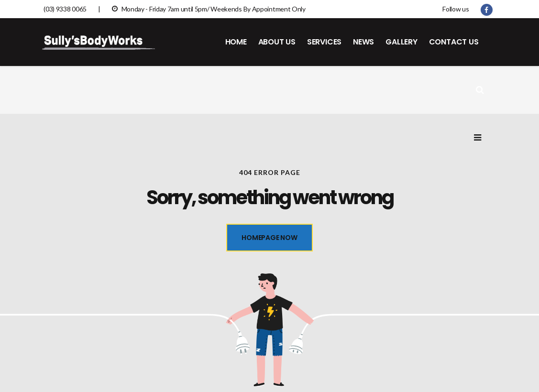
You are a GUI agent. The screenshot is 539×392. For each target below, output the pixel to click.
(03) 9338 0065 (65, 9)
